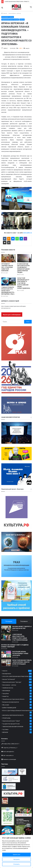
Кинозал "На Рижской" (9, 679)
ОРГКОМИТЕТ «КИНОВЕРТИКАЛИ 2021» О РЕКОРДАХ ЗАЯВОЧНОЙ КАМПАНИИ (7, 267)
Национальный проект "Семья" (11, 721)
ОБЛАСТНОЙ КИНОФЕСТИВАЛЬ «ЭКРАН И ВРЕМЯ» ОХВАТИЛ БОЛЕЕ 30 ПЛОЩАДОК (22, 662)
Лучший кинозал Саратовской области (13, 699)
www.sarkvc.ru (10, 755)
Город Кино (6, 693)
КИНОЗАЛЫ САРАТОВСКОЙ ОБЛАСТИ (13, 715)
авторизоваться (6, 308)
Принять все (17, 855)
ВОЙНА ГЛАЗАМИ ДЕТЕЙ (9, 708)
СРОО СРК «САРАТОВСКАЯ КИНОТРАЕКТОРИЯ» (16, 676)
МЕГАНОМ (5, 732)
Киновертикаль (7, 674)
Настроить (17, 859)
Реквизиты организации (9, 759)
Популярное (24, 621)
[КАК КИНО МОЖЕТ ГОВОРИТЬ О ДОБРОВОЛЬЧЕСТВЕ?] (6, 629)
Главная (4, 13)
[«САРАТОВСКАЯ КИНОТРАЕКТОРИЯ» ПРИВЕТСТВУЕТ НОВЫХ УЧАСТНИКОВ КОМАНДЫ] (6, 637)
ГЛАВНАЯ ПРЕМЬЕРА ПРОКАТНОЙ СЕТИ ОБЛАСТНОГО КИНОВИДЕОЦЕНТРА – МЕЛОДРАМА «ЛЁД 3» (8, 291)
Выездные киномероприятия (11, 702)
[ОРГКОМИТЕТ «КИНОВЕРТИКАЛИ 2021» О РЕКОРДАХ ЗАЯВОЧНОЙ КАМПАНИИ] (9, 258)
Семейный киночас (8, 688)
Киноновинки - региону (15, 13)
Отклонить (16, 864)
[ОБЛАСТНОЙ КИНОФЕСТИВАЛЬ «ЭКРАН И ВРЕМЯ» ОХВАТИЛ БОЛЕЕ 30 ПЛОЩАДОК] (6, 663)
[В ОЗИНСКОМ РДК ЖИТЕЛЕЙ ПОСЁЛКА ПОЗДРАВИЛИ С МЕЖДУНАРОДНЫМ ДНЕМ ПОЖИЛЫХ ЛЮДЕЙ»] (25, 258)
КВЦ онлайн (6, 705)
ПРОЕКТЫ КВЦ (6, 718)
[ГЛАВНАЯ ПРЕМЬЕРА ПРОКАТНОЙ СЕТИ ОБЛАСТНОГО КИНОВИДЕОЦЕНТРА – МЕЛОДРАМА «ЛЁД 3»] (9, 281)
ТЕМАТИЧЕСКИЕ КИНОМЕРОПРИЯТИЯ (13, 727)
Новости (22, 20)
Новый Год (5, 696)
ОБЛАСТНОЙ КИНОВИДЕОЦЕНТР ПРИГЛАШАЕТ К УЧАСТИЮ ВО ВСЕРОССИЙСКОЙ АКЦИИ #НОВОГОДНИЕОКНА (24, 283)
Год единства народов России (11, 724)
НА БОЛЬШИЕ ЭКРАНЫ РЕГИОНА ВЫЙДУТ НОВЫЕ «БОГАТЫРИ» (20, 654)
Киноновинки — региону (9, 685)
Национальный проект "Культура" (10, 20)
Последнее (9, 621)
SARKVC (6, 48)
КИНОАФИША (6, 691)
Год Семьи (5, 729)
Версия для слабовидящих (12, 315)
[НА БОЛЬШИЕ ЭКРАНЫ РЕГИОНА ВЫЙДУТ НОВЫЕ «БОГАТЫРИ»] (6, 654)
